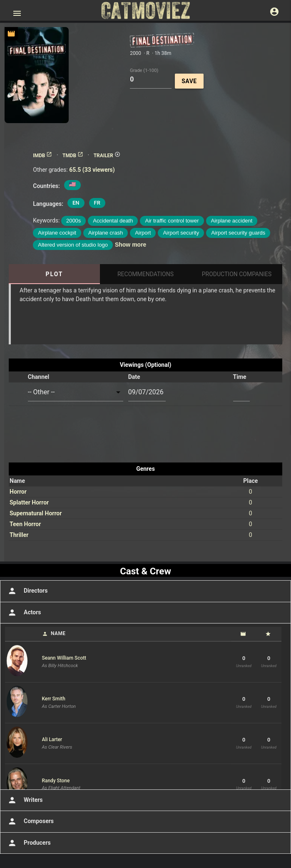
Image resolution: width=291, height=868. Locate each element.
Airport (143, 233)
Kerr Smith (54, 699)
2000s (73, 221)
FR (97, 203)
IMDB (42, 156)
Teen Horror (25, 524)
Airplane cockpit (57, 233)
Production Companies (237, 274)
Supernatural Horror (36, 513)
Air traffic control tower (172, 221)
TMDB (73, 156)
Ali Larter (52, 739)
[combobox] (76, 392)
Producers (29, 843)
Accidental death (113, 221)
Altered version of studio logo (73, 245)
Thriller (19, 535)
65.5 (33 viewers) (92, 170)
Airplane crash (106, 233)
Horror (18, 492)
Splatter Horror (29, 502)
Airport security (181, 233)
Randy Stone (56, 781)
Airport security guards (238, 233)
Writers (25, 800)
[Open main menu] (17, 13)
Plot (54, 274)
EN (76, 203)
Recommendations (145, 274)
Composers (30, 821)
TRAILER (107, 156)
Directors (27, 591)
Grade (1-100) (144, 70)
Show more (131, 245)
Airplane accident (232, 221)
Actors (24, 613)
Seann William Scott (64, 658)
